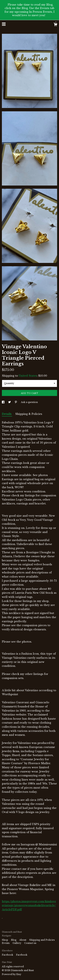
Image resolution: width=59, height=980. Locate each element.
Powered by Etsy (12, 974)
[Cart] (55, 25)
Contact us (30, 943)
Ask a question (29, 402)
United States (28, 376)
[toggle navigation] (4, 24)
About (23, 940)
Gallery (17, 943)
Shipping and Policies (42, 940)
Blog (14, 940)
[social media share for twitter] (10, 402)
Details (7, 414)
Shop (5, 940)
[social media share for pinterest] (16, 402)
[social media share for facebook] (3, 402)
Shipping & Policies (29, 414)
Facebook (8, 955)
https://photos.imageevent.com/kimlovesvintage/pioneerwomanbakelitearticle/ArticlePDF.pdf (29, 905)
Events (6, 943)
